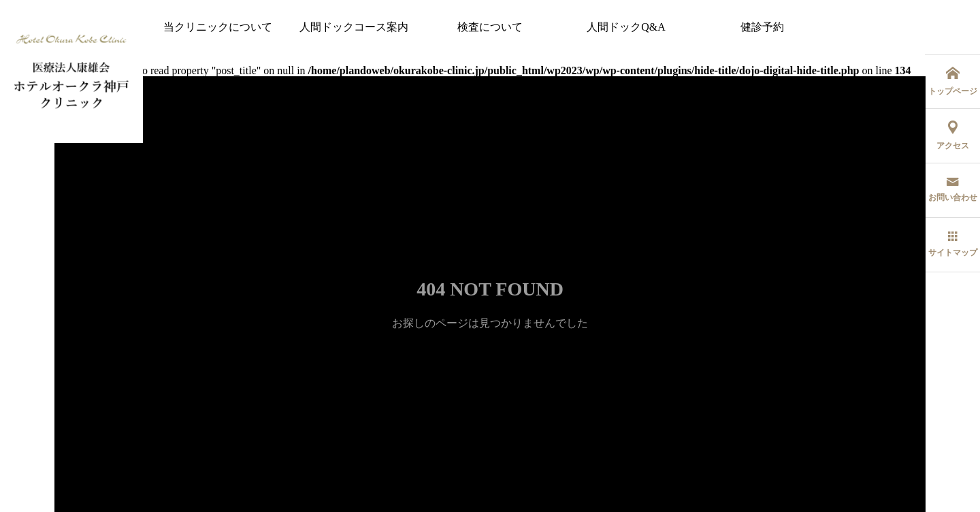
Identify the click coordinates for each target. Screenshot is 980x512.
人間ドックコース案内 (354, 27)
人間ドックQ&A (626, 27)
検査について (490, 27)
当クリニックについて (218, 27)
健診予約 (762, 27)
